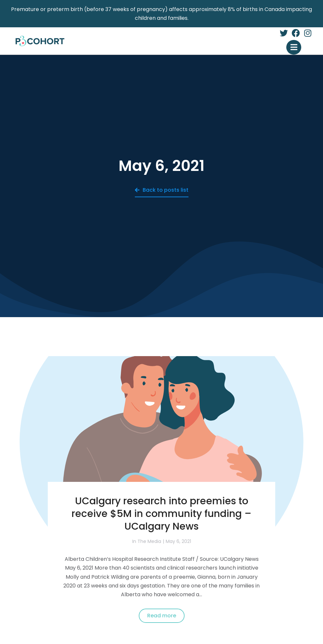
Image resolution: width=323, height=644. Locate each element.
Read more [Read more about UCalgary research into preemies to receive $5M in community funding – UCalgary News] (162, 616)
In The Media (147, 541)
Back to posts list (162, 190)
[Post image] (161, 442)
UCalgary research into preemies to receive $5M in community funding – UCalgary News (161, 514)
